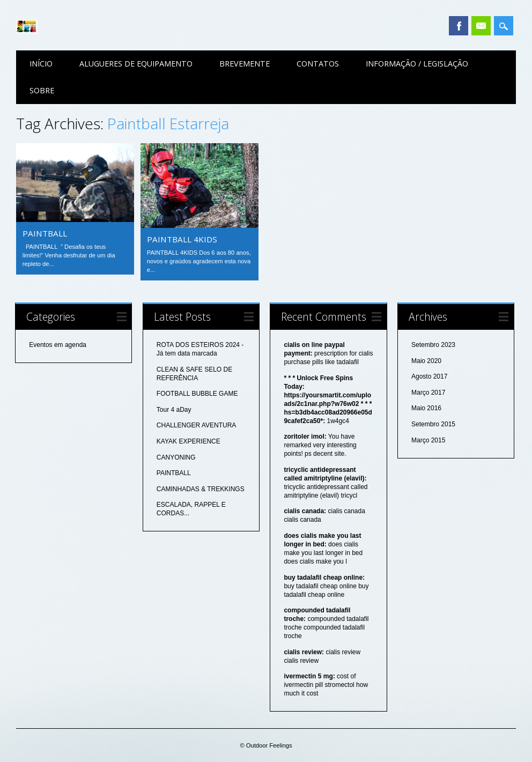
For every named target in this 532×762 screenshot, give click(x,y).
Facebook (459, 26)
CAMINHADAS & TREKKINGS (201, 489)
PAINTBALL (45, 233)
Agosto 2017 (429, 376)
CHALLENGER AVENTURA (196, 425)
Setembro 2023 (433, 345)
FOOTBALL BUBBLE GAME (197, 394)
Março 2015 (428, 440)
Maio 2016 (426, 408)
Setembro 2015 (433, 424)
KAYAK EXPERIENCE (189, 441)
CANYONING (176, 457)
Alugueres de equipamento (136, 64)
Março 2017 (428, 393)
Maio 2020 (426, 361)
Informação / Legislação (417, 64)
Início (41, 64)
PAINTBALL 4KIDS (182, 239)
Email (481, 26)
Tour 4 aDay (174, 410)
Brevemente (245, 64)
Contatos (318, 64)
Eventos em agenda (58, 345)
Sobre (42, 90)
